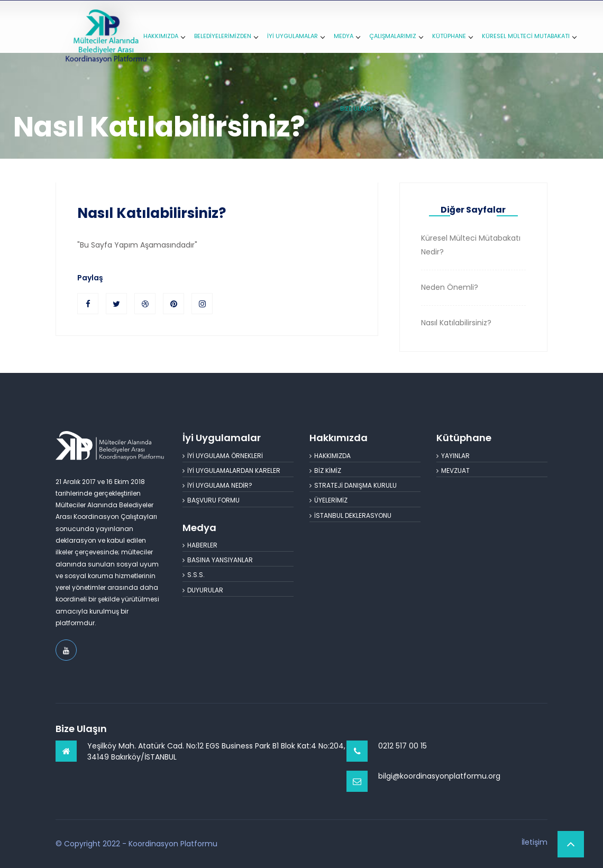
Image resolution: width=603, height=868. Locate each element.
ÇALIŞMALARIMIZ (396, 36)
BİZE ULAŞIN (360, 108)
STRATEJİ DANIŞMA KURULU (353, 485)
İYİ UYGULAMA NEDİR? (217, 485)
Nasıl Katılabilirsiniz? (152, 213)
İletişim (535, 842)
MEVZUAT (453, 470)
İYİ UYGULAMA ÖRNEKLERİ (223, 456)
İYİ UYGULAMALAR (296, 36)
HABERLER (200, 545)
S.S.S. (194, 575)
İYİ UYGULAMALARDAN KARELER (231, 470)
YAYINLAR (453, 456)
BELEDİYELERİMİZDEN (226, 36)
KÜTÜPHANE (452, 36)
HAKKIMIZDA (164, 36)
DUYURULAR (203, 590)
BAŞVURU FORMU (211, 500)
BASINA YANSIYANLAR (218, 560)
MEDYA (347, 36)
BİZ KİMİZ (325, 470)
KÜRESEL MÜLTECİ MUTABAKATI (529, 36)
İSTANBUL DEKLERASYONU (350, 515)
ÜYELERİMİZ (328, 500)
